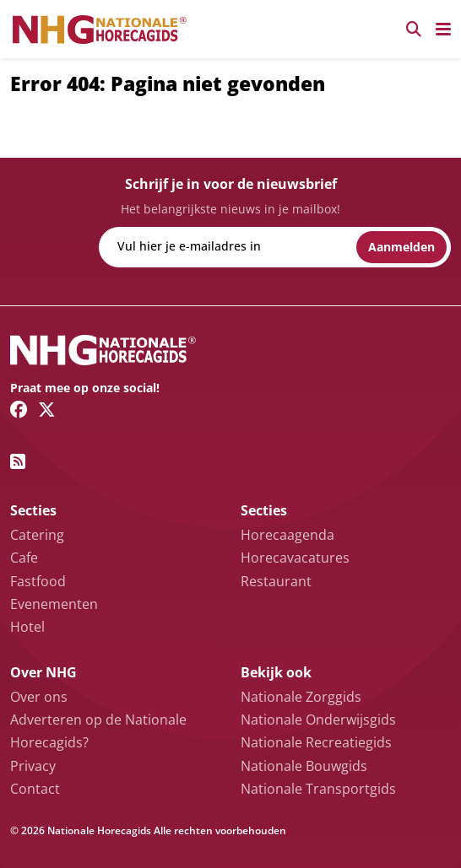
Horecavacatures (295, 558)
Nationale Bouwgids (304, 766)
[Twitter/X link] (47, 409)
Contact (35, 789)
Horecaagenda (287, 535)
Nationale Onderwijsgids (318, 720)
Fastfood (38, 581)
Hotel (27, 627)
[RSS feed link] (18, 461)
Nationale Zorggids (301, 697)
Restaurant (276, 581)
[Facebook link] (19, 409)
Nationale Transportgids (318, 789)
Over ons (39, 697)
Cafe (24, 558)
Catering (37, 535)
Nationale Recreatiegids (316, 742)
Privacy (33, 766)
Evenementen (54, 604)
